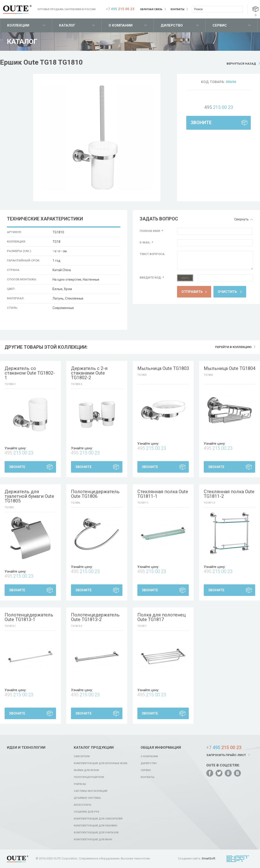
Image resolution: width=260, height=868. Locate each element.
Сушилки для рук (86, 812)
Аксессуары (83, 805)
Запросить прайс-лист (226, 755)
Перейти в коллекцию (233, 347)
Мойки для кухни (86, 770)
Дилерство (172, 25)
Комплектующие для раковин (95, 826)
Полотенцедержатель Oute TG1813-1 (29, 617)
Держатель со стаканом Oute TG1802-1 (30, 373)
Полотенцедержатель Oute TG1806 (95, 494)
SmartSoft (208, 858)
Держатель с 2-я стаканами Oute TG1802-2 (89, 373)
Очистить (227, 292)
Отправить (192, 292)
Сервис (220, 25)
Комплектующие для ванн (93, 839)
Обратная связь (151, 9)
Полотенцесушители (89, 777)
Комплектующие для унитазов (96, 833)
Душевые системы (87, 798)
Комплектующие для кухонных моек (100, 763)
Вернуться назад (241, 64)
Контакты (177, 9)
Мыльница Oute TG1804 (230, 368)
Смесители (82, 756)
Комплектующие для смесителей (98, 819)
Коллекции (18, 25)
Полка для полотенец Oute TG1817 (161, 617)
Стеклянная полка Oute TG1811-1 (163, 494)
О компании (121, 25)
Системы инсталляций (90, 791)
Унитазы (80, 784)
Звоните (201, 123)
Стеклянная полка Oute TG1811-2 (229, 494)
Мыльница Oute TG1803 (163, 368)
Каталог (67, 25)
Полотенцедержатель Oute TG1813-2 (95, 617)
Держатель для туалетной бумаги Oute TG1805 (29, 496)
